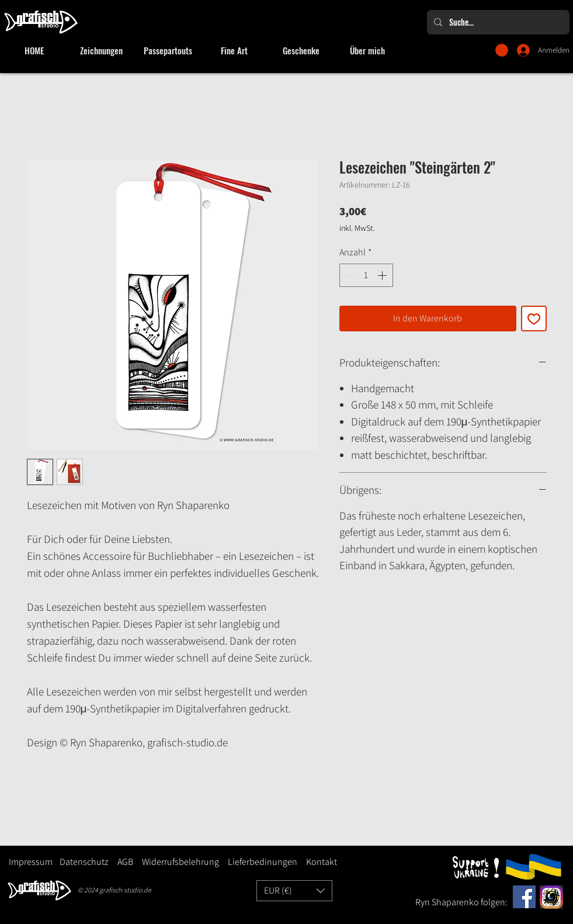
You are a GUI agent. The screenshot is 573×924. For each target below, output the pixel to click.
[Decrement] (349, 275)
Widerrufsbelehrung (180, 862)
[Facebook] (524, 897)
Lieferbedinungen (258, 862)
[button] (502, 50)
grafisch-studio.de (125, 890)
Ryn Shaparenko (448, 902)
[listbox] (294, 891)
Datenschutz (84, 862)
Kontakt (322, 862)
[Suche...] (497, 22)
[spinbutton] (366, 275)
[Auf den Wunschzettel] (534, 319)
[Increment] (383, 275)
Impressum (31, 862)
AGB (125, 862)
